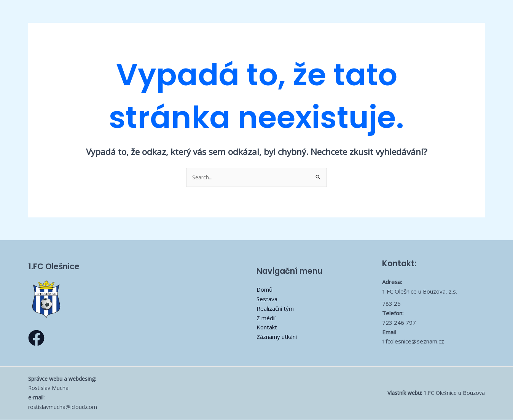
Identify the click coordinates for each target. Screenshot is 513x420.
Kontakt (267, 328)
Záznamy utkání (277, 337)
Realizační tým (275, 309)
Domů (264, 290)
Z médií (266, 318)
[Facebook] (36, 338)
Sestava (267, 299)
